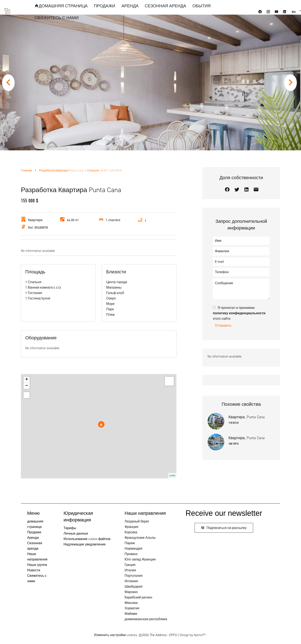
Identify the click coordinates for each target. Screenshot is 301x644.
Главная (26, 170)
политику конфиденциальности (239, 313)
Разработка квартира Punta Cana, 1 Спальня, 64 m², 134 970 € (80, 170)
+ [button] (27, 380)
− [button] (27, 386)
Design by (192, 635)
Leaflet (172, 476)
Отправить (223, 325)
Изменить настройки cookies (116, 635)
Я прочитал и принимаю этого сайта (239, 313)
